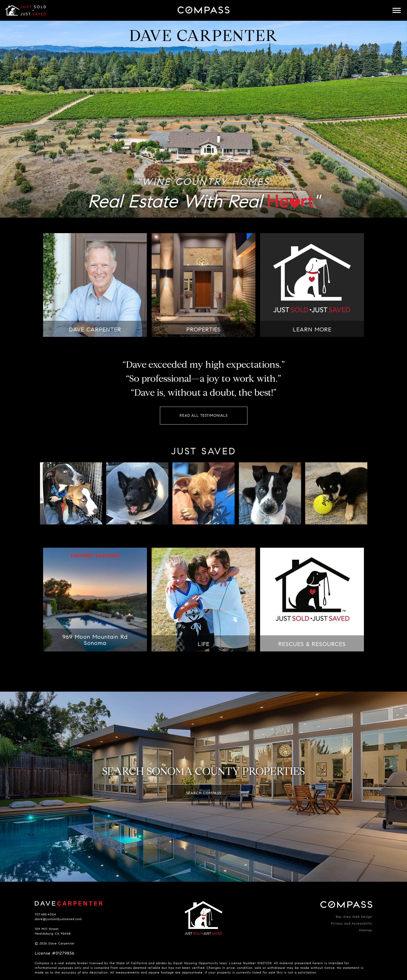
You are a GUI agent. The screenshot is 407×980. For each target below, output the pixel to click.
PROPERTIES (204, 329)
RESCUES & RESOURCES (312, 644)
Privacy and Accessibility (352, 923)
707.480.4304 (45, 914)
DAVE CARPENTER (95, 329)
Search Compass (204, 793)
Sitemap (366, 930)
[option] (203, 119)
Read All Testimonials (204, 416)
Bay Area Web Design (354, 917)
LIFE (204, 644)
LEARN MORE (312, 329)
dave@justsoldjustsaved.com (58, 919)
